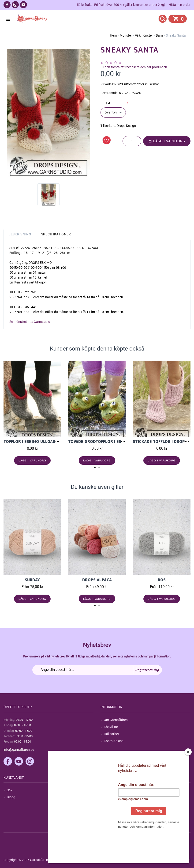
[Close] (188, 781)
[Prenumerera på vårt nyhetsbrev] (97, 670)
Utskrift (110, 103)
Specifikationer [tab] (56, 234)
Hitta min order (180, 5)
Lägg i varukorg (167, 141)
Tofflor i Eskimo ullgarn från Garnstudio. (50, 442)
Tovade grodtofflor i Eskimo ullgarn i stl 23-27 (121, 442)
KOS (162, 580)
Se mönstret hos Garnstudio (30, 322)
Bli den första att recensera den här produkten (134, 67)
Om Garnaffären (116, 720)
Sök (9, 790)
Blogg (11, 797)
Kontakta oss (114, 741)
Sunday (32, 580)
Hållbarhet (111, 734)
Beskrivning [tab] (20, 234)
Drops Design (126, 126)
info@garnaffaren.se (19, 750)
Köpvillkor (111, 727)
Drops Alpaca (97, 580)
